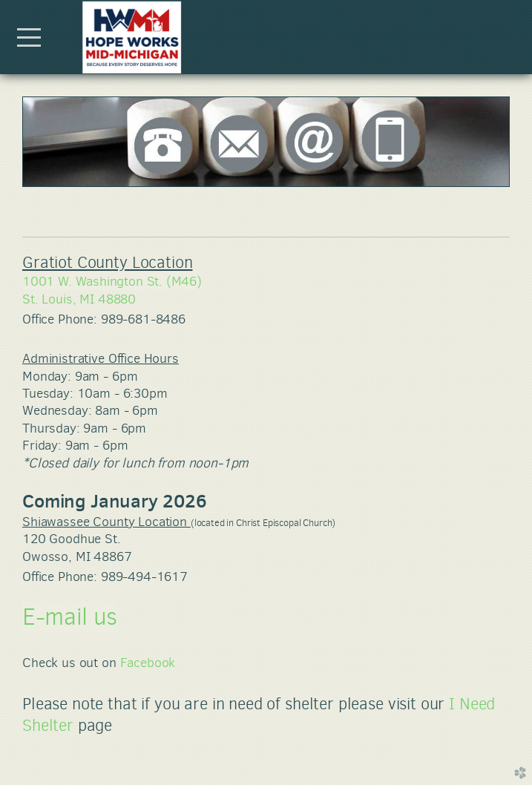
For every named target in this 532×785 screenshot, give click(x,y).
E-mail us (70, 617)
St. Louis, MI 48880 (79, 299)
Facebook (148, 663)
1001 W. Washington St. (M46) (112, 281)
